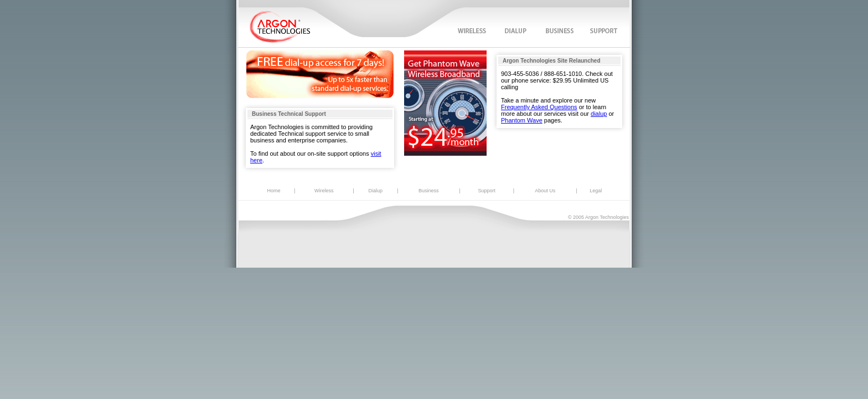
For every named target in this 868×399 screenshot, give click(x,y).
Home (274, 191)
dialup (599, 114)
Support (487, 191)
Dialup (376, 191)
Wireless (324, 191)
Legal (596, 191)
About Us (545, 191)
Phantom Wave (522, 120)
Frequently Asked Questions (539, 107)
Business (429, 191)
